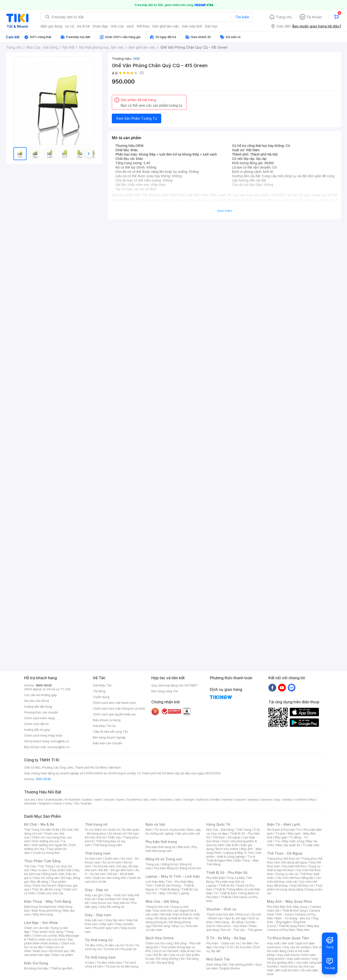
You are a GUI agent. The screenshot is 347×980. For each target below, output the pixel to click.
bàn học (211, 26)
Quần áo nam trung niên (110, 878)
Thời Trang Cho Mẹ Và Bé (42, 830)
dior (40, 800)
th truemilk (73, 800)
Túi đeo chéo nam (109, 963)
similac (288, 800)
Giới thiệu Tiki (102, 685)
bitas (312, 800)
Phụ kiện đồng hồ (166, 868)
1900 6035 (43, 779)
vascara (30, 800)
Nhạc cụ (178, 926)
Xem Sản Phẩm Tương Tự (137, 118)
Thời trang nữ (96, 824)
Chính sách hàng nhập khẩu (43, 735)
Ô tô (230, 947)
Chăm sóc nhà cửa (50, 893)
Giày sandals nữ (109, 899)
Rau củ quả (39, 870)
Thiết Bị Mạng (169, 889)
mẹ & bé (83, 26)
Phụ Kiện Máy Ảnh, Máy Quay (287, 907)
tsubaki (86, 803)
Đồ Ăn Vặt (161, 955)
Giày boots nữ (101, 903)
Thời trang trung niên (107, 845)
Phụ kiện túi (128, 949)
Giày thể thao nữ (302, 885)
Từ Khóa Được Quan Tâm (288, 938)
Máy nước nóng (293, 841)
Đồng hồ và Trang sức (164, 859)
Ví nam (90, 963)
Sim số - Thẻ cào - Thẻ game (242, 930)
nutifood (203, 800)
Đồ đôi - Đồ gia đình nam (116, 870)
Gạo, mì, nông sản (47, 878)
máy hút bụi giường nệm (293, 961)
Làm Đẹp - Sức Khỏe (41, 923)
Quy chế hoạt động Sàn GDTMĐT (175, 685)
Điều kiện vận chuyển (107, 743)
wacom (240, 800)
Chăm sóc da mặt (36, 928)
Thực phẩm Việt (60, 870)
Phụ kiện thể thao (294, 866)
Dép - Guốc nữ (115, 895)
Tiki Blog (99, 691)
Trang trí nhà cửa (157, 907)
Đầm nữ (100, 830)
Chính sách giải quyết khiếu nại (114, 714)
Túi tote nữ (111, 949)
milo (154, 800)
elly (146, 800)
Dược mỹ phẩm (63, 955)
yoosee (266, 800)
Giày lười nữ (121, 903)
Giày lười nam (94, 920)
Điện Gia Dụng (36, 963)
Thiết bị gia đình (61, 968)
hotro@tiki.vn (60, 741)
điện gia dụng (51, 26)
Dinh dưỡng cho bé (46, 841)
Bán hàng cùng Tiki (165, 691)
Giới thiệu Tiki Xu (104, 726)
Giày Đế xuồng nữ (112, 907)
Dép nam (107, 924)
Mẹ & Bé (233, 845)
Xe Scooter (243, 947)
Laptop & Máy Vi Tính (239, 853)
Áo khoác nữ (117, 833)
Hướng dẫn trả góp (37, 730)
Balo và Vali (155, 824)
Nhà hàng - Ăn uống (229, 922)
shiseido (30, 803)
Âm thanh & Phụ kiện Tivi (284, 830)
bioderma (134, 800)
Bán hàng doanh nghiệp (109, 737)
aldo (178, 800)
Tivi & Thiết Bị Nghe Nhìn (231, 859)
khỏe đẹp (100, 26)
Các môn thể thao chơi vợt (294, 880)
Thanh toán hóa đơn (220, 914)
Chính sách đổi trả (36, 724)
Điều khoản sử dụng (107, 720)
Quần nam (112, 859)
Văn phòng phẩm (241, 964)
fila (77, 803)
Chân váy (114, 837)
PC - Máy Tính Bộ (165, 893)
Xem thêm (225, 211)
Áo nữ (89, 830)
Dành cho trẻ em (45, 885)
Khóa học (243, 914)
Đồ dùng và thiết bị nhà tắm (174, 918)
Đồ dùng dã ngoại (295, 862)
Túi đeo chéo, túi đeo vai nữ (104, 945)
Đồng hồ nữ (170, 864)
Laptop (184, 893)
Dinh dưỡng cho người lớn (49, 845)
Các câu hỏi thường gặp (40, 695)
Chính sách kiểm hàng (39, 718)
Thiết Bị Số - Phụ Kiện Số (227, 872)
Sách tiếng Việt (217, 964)
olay (277, 800)
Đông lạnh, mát (53, 874)
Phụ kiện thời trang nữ (160, 847)
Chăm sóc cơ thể (45, 936)
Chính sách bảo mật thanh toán (114, 703)
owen (98, 800)
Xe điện (247, 943)
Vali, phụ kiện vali (188, 833)
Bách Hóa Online (160, 938)
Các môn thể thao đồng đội (295, 878)
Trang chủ (284, 17)
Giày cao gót (94, 895)
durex (121, 800)
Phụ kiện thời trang (161, 842)
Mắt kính (184, 847)
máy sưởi (273, 943)
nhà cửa (117, 26)
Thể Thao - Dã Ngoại (285, 853)
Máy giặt (281, 837)
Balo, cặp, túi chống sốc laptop (173, 832)
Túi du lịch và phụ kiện (170, 830)
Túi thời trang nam (100, 957)
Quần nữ (114, 830)
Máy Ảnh (303, 930)
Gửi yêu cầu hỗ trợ (37, 701)
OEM (136, 59)
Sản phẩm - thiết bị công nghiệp (234, 855)
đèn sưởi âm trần (287, 970)
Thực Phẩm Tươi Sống (42, 861)
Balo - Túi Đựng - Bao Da (293, 918)
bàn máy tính (192, 26)
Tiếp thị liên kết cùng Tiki (110, 732)
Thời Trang (244, 830)
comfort (301, 800)
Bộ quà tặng (166, 963)
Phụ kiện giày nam (106, 928)
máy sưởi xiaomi (298, 959)
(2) (142, 73)
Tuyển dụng (101, 697)
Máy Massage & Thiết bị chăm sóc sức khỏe (52, 938)
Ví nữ (129, 945)
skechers (166, 800)
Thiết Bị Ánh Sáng (294, 911)
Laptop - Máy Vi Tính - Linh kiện (173, 876)
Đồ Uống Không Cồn (170, 959)
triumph (189, 800)
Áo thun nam (93, 859)
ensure (109, 800)
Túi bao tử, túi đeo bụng (122, 966)
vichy (68, 803)
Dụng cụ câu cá (287, 874)
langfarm (45, 803)
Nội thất (166, 914)
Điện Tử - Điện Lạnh (284, 824)
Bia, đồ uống (40, 882)
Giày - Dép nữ (97, 890)
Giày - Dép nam (98, 915)
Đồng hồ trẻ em (191, 868)
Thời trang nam (98, 853)
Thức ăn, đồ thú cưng (46, 889)
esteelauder (54, 800)
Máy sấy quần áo (288, 845)
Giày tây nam (115, 920)
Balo (149, 830)
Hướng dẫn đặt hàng (38, 707)
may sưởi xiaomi (288, 955)
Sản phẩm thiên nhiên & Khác (49, 941)
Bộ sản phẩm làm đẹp (50, 953)
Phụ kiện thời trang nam (171, 849)
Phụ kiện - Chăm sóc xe (223, 943)
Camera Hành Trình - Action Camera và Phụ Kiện (294, 914)
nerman (227, 800)
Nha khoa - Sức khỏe (232, 926)
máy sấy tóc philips (297, 947)
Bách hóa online (227, 849)
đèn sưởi (288, 943)
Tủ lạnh (280, 833)
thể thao (143, 26)
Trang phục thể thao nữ (283, 859)
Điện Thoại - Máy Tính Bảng (48, 901)
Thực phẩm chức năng (47, 932)
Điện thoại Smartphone (40, 907)
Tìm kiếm (242, 17)
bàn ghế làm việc (166, 26)
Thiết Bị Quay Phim (292, 926)
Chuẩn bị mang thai (46, 853)
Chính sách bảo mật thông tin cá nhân (119, 709)
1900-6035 (44, 685)
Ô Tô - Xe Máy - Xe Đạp (226, 938)
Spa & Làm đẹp (236, 918)
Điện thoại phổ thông (46, 911)
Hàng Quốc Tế (218, 824)
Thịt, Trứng (46, 866)
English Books (230, 968)
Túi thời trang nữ (99, 940)
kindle (215, 800)
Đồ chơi (67, 830)
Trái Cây (30, 866)
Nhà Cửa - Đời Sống (162, 901)
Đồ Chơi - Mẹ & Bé (39, 824)
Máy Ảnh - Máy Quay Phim (289, 901)
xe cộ (70, 26)
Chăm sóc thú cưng (159, 943)
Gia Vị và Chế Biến (166, 951)
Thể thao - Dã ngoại (226, 837)
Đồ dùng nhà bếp (36, 968)
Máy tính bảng (43, 914)
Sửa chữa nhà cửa (166, 911)
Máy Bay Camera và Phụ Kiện (293, 928)
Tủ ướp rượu (311, 845)
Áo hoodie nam (104, 866)
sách (130, 26)
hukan (58, 803)
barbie (87, 800)
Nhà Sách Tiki (218, 959)
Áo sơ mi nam (112, 862)
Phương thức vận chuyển (41, 712)
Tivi (277, 841)
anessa (253, 800)
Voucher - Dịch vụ (221, 909)
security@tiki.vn (58, 747)
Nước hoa (40, 951)
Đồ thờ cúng (162, 926)
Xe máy (219, 947)
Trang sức (153, 864)
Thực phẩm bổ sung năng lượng (295, 887)
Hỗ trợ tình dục (59, 951)
